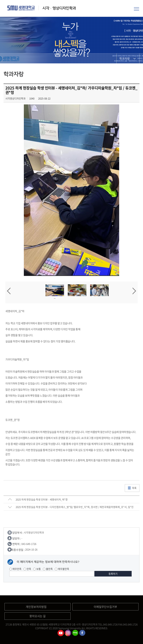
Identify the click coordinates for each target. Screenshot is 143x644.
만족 (27, 569)
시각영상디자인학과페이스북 (82, 633)
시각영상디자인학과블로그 (75, 633)
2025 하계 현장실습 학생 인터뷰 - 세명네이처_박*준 (42, 499)
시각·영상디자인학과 (59, 8)
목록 (134, 488)
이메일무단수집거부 (105, 607)
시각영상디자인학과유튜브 (61, 633)
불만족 (48, 569)
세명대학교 (21, 8)
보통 (37, 569)
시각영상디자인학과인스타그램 (68, 633)
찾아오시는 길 (38, 616)
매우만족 (15, 569)
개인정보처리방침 (36, 607)
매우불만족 (62, 569)
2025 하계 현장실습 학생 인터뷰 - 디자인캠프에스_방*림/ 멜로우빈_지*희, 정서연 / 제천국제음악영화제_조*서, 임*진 (75, 507)
